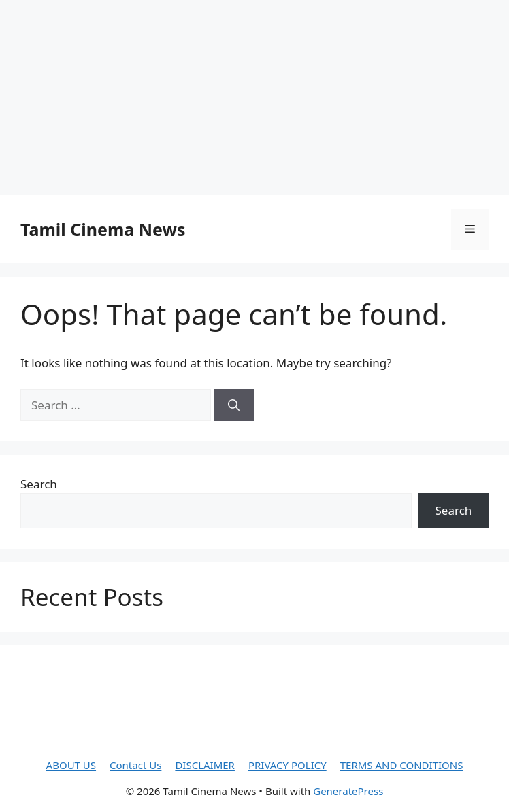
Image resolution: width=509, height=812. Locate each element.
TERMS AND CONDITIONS (402, 765)
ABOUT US (71, 765)
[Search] (234, 405)
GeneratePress (348, 791)
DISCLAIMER (205, 765)
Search (39, 484)
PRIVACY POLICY (288, 765)
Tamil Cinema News (103, 229)
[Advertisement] (255, 95)
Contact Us (135, 765)
